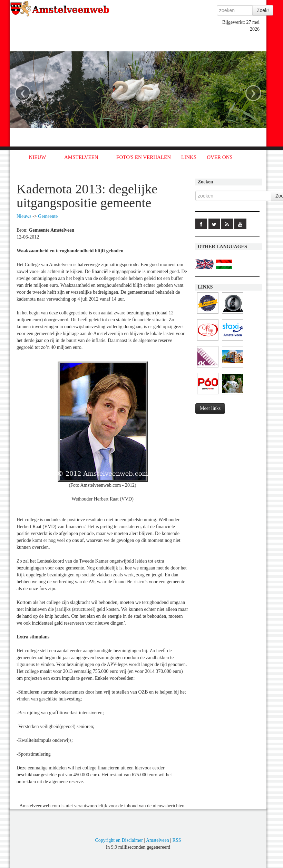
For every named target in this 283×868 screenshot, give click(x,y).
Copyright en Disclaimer (119, 840)
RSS (177, 840)
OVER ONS (220, 157)
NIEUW (38, 157)
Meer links (210, 408)
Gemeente (48, 216)
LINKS (189, 157)
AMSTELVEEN (81, 157)
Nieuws (24, 216)
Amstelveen (158, 840)
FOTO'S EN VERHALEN (144, 157)
